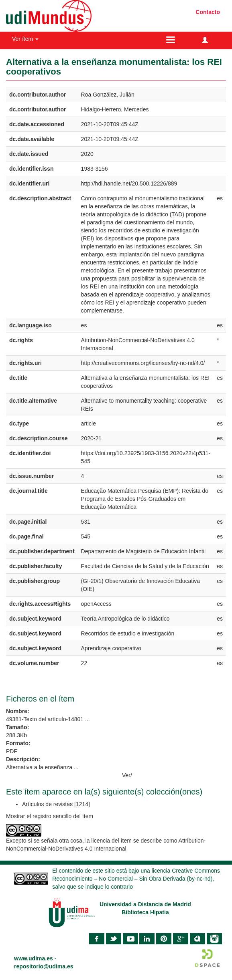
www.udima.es (34, 958)
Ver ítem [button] (25, 39)
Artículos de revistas (47, 804)
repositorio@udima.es (44, 966)
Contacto (208, 12)
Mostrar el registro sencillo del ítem (50, 816)
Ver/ (127, 775)
